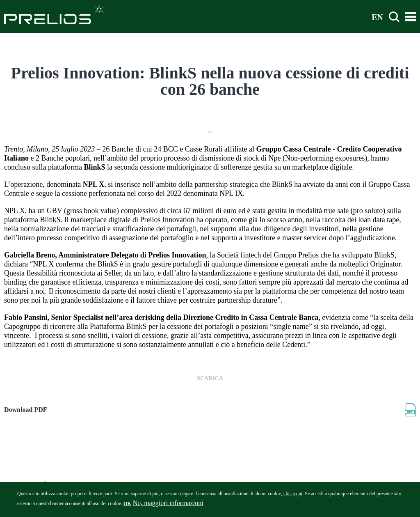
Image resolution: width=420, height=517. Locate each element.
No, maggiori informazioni (168, 505)
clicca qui (293, 496)
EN (377, 17)
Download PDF (25, 410)
